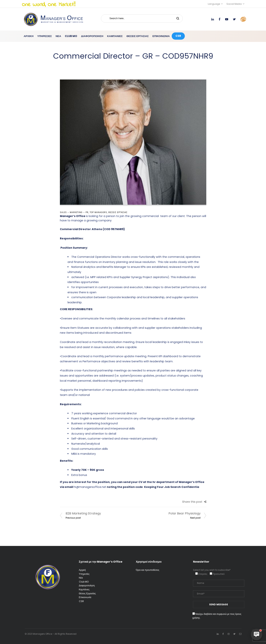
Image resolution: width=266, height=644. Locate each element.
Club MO (84, 582)
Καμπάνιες (84, 589)
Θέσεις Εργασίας (118, 212)
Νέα (81, 578)
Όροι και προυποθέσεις (148, 570)
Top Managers (98, 212)
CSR (81, 601)
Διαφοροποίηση (87, 585)
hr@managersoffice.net (90, 487)
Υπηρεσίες (84, 574)
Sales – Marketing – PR (74, 212)
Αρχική (82, 570)
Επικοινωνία (85, 597)
